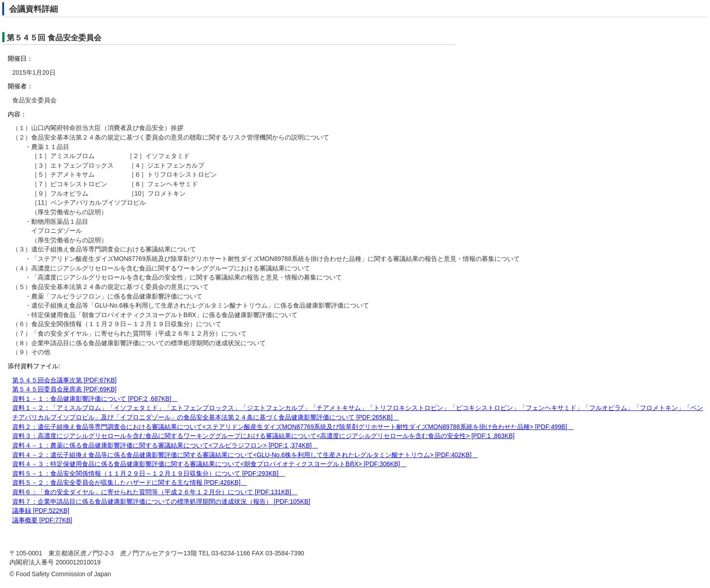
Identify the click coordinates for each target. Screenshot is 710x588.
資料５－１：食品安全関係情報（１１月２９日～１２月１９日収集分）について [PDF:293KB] (149, 474)
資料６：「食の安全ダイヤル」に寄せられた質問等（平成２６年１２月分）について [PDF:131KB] (155, 492)
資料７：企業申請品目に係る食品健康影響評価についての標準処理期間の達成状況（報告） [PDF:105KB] (161, 502)
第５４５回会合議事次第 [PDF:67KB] (64, 380)
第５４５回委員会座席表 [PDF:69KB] (64, 389)
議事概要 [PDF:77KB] (42, 520)
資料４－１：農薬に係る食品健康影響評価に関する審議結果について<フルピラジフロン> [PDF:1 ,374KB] (165, 446)
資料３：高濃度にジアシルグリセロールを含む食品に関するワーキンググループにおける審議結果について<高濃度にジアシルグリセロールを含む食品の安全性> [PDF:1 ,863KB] (263, 436)
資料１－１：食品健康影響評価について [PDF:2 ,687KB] (95, 399)
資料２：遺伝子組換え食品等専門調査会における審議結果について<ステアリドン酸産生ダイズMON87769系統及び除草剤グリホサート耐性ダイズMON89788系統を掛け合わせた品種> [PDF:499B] (293, 427)
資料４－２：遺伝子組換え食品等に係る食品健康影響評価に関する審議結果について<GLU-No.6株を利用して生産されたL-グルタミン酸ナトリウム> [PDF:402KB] (245, 455)
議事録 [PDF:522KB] (41, 511)
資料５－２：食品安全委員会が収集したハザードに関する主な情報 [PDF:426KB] (130, 483)
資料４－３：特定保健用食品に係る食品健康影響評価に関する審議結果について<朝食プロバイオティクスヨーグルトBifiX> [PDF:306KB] (209, 464)
